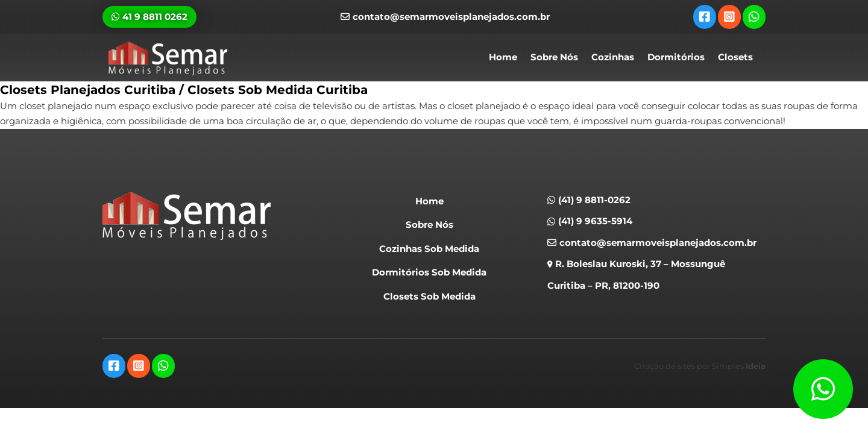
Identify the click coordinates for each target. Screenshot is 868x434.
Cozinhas (613, 57)
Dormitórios (676, 57)
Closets (735, 57)
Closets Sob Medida (429, 296)
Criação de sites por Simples (700, 366)
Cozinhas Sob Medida (429, 249)
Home (503, 57)
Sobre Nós (554, 57)
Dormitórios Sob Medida (429, 272)
